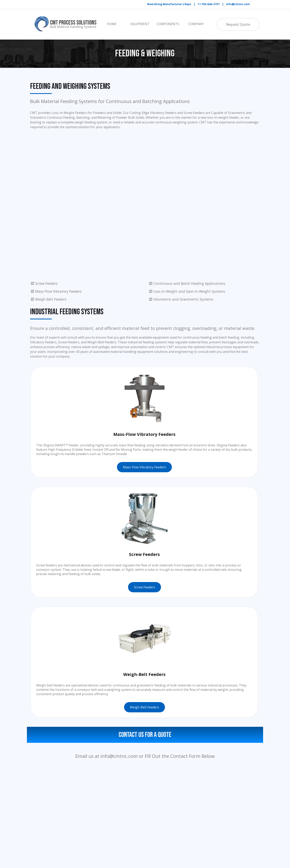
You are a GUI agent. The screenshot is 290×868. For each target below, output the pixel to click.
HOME (112, 24)
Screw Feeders (145, 587)
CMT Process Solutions (73, 23)
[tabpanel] (203, 4)
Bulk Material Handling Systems (73, 27)
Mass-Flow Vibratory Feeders (144, 467)
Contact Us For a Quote (145, 735)
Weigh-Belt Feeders (145, 707)
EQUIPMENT (140, 24)
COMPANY (196, 24)
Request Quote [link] (238, 24)
